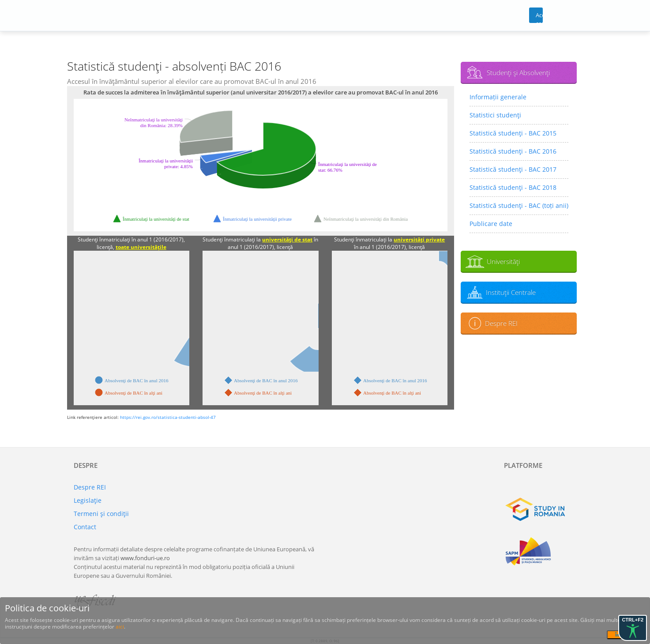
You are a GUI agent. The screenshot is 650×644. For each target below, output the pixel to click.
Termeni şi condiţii (101, 514)
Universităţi (503, 261)
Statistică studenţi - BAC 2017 (513, 169)
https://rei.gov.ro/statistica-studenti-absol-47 (168, 417)
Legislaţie (88, 500)
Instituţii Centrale (511, 292)
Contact (85, 527)
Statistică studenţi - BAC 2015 (513, 133)
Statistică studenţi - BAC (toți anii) (519, 205)
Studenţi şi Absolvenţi (518, 72)
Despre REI (501, 323)
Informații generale (498, 97)
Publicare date (491, 224)
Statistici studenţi (495, 115)
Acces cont (539, 17)
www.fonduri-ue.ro (145, 558)
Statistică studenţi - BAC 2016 (513, 151)
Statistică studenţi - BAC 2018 (513, 187)
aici (120, 627)
